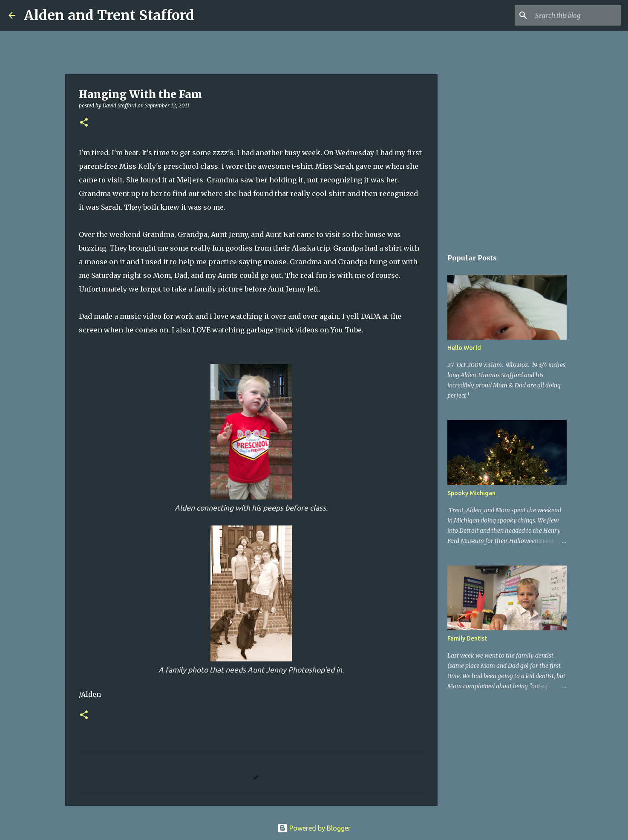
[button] (84, 123)
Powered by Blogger (314, 828)
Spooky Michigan (471, 493)
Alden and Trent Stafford (109, 15)
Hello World (464, 348)
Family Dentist (467, 638)
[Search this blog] (576, 15)
